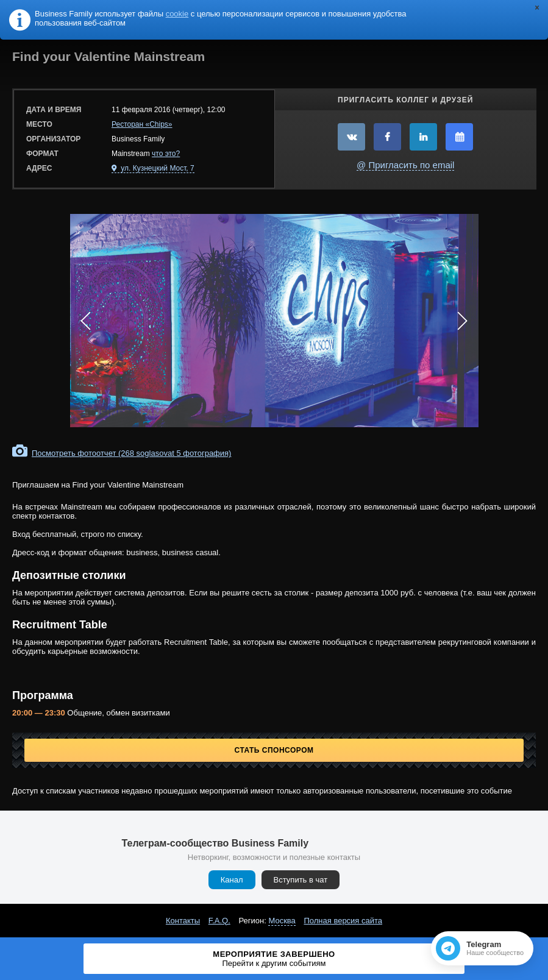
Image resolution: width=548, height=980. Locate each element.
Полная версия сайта (343, 921)
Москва (282, 921)
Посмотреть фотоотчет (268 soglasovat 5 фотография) (131, 453)
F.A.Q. (219, 921)
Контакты (183, 921)
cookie (177, 14)
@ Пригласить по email (405, 165)
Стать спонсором (274, 750)
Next (463, 321)
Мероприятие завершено (274, 959)
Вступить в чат (301, 880)
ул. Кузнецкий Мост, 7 (157, 168)
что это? (166, 154)
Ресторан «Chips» (142, 124)
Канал (232, 880)
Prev (86, 321)
